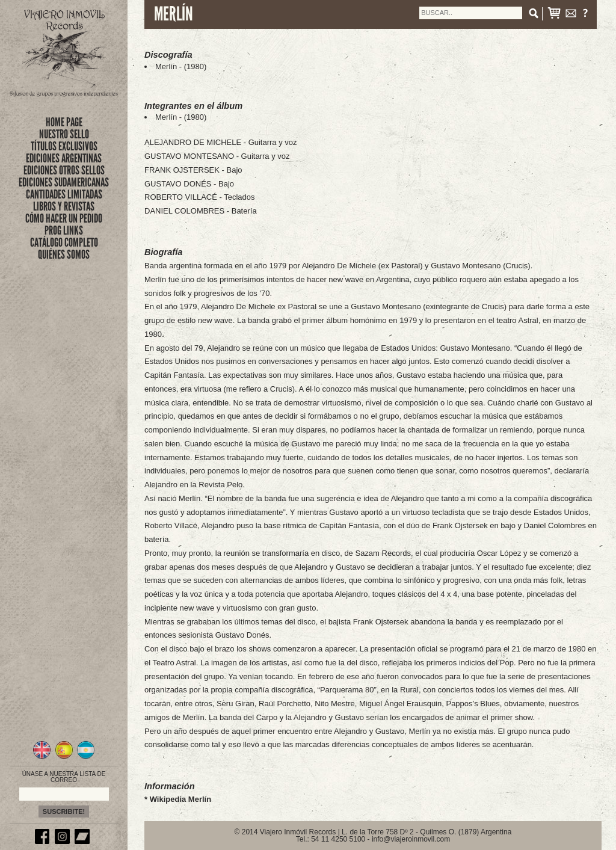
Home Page (64, 122)
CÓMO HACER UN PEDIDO (64, 218)
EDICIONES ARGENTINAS (64, 158)
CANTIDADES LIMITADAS (64, 194)
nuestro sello (64, 134)
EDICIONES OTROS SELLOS (64, 170)
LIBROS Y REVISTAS (64, 206)
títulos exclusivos (64, 146)
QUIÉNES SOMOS (64, 254)
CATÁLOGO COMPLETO (64, 242)
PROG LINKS (64, 230)
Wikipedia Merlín (180, 799)
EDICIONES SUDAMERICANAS (64, 182)
